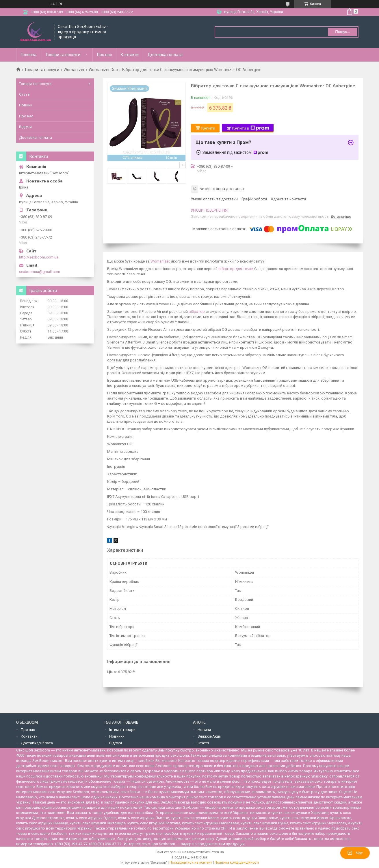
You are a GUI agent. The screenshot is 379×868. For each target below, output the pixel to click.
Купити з (251, 128)
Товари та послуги (63, 55)
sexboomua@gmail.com (40, 272)
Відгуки (25, 127)
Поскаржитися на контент (191, 863)
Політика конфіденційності (237, 863)
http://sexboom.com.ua (39, 257)
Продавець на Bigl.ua (190, 857)
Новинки (117, 736)
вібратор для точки (236, 269)
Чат (355, 853)
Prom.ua (217, 852)
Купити (208, 128)
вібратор (197, 312)
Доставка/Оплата (37, 743)
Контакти (130, 55)
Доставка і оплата (165, 55)
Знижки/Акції (209, 736)
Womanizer (74, 70)
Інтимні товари (122, 730)
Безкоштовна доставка (222, 188)
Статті (25, 94)
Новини (26, 105)
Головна (29, 55)
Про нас (104, 55)
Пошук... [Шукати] (342, 32)
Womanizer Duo (103, 70)
